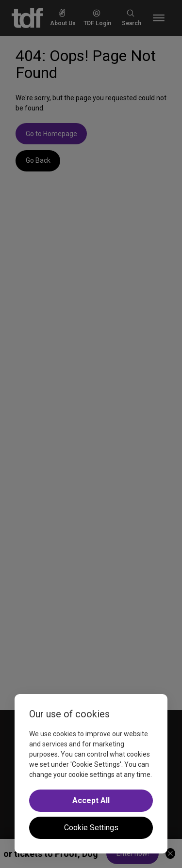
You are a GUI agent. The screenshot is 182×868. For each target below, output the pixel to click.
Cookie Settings (91, 828)
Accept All (91, 800)
